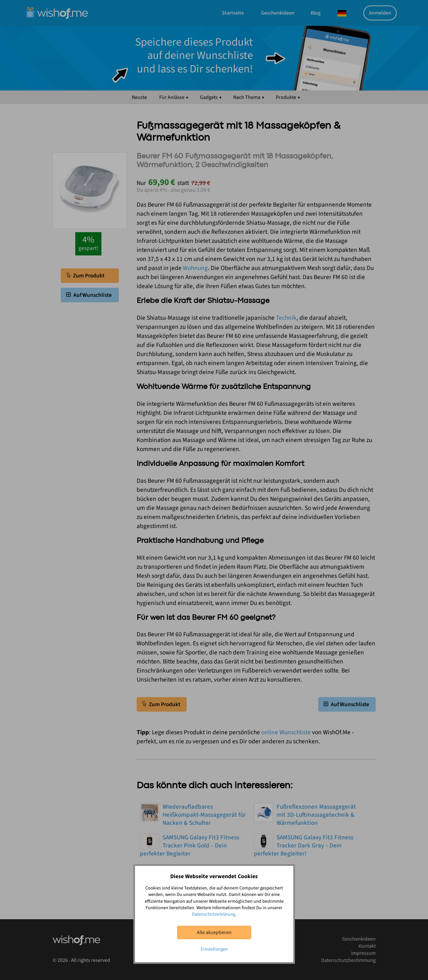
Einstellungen (214, 949)
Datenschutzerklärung (214, 914)
